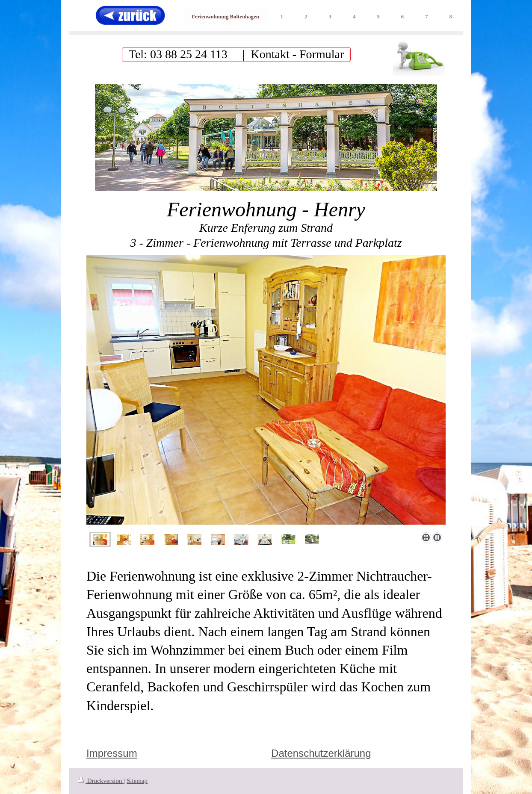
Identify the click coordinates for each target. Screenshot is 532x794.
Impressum (112, 753)
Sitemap (137, 781)
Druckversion (101, 781)
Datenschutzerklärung (321, 753)
